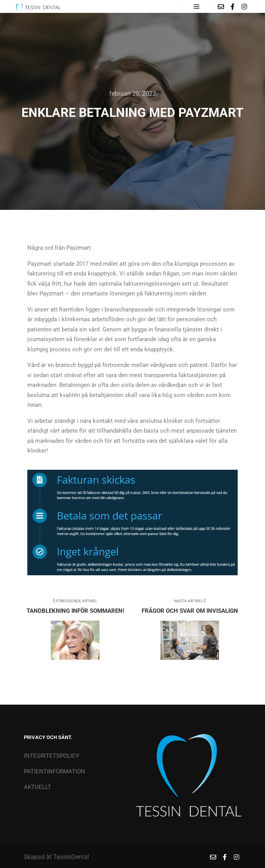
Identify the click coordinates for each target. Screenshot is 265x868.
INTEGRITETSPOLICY (52, 756)
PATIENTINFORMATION (54, 771)
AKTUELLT (37, 787)
